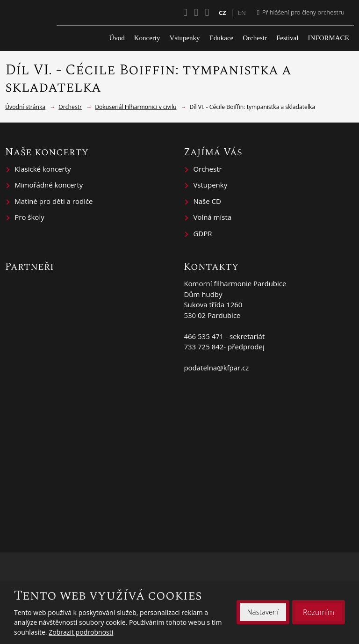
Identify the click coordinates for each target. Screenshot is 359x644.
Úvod (117, 38)
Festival (287, 38)
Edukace (222, 38)
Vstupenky (185, 38)
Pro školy (29, 217)
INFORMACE (328, 38)
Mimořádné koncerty (49, 185)
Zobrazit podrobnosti (81, 632)
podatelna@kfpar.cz (216, 368)
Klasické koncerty (43, 169)
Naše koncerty (47, 152)
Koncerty (147, 38)
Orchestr (255, 38)
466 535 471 (204, 336)
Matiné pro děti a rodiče (54, 201)
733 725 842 (204, 347)
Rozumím (318, 612)
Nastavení (262, 612)
